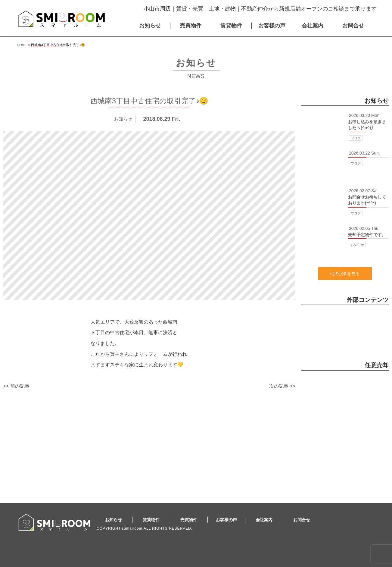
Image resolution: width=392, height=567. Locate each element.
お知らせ (150, 26)
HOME (22, 45)
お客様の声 (272, 26)
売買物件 (191, 26)
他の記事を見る (345, 274)
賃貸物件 (231, 26)
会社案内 (313, 26)
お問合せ (353, 26)
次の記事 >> (282, 386)
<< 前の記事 (16, 386)
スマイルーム (62, 19)
